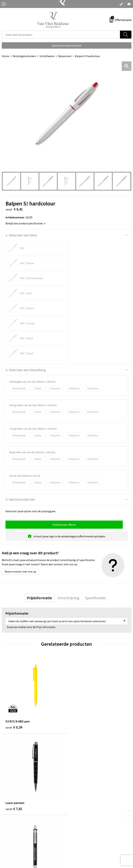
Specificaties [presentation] (95, 538)
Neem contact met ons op (20, 511)
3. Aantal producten (20, 439)
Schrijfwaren (47, 56)
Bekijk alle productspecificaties (25, 223)
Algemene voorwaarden (83, 834)
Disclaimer (75, 850)
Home (5, 56)
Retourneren (10, 840)
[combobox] (61, 35)
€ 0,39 (14, 665)
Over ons (74, 776)
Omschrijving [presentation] (68, 538)
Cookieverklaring (79, 840)
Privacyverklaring (79, 845)
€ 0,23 (14, 746)
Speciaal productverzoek (66, 45)
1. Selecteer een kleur (21, 235)
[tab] (39, 538)
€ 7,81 (79, 665)
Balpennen (65, 56)
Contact (7, 834)
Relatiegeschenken (24, 56)
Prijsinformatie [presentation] (39, 538)
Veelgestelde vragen (81, 781)
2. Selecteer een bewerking (26, 310)
